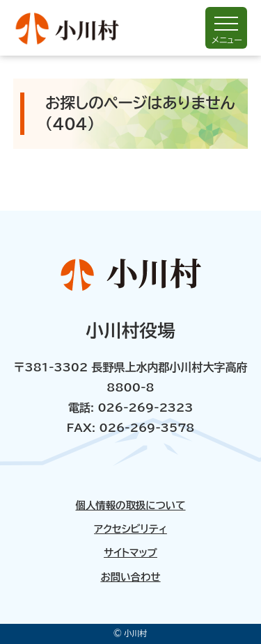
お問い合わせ (130, 577)
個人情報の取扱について (130, 506)
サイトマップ (130, 553)
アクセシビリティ (130, 529)
